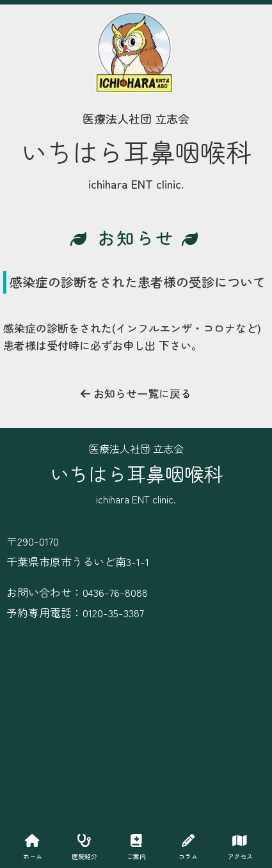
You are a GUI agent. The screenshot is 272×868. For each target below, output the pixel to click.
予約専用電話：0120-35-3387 (75, 612)
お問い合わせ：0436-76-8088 (77, 592)
